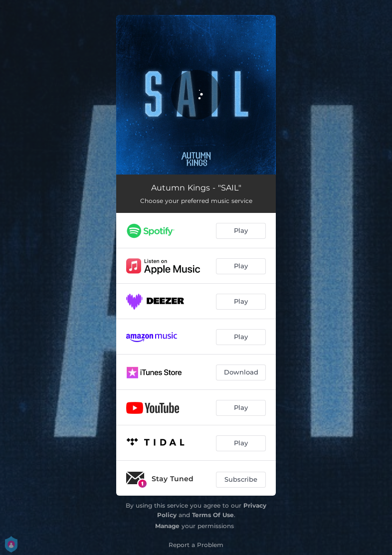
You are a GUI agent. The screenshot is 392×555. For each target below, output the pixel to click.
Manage (167, 526)
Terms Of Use (213, 515)
